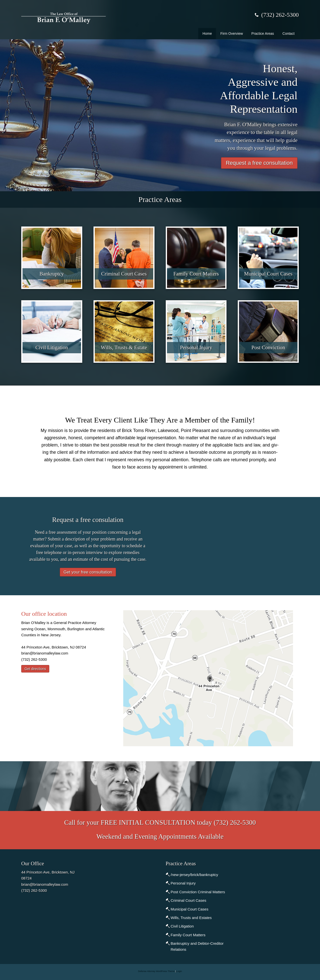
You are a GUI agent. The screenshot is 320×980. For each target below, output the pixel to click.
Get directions (35, 669)
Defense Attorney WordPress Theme (156, 971)
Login (179, 971)
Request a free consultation (259, 163)
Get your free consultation (88, 572)
